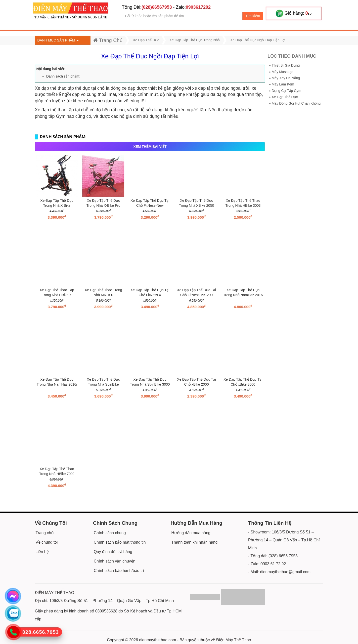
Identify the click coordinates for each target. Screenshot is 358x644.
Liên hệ (42, 552)
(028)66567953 (157, 7)
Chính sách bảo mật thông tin (120, 542)
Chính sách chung (110, 533)
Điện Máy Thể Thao (234, 640)
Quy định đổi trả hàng (113, 552)
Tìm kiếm (253, 16)
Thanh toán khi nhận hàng (194, 542)
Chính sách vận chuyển (114, 561)
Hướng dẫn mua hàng (191, 533)
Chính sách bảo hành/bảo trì (119, 571)
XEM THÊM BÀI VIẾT (150, 147)
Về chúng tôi (47, 542)
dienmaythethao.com (158, 640)
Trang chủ (45, 533)
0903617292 (198, 7)
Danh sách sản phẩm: (63, 76)
